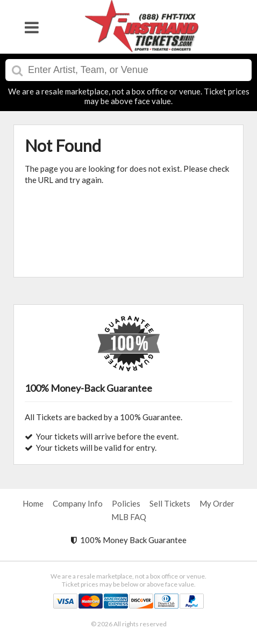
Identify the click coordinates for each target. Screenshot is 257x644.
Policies (126, 503)
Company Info (78, 503)
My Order (217, 503)
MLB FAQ (129, 517)
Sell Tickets (170, 503)
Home (33, 503)
